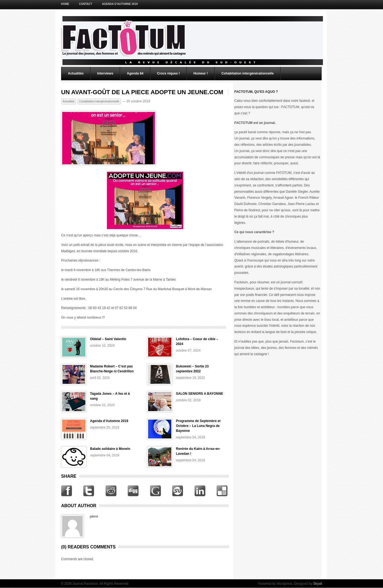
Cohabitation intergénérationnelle (248, 73)
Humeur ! (201, 73)
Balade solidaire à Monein (110, 449)
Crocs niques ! (168, 73)
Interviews (105, 73)
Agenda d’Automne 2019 (120, 4)
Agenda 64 (135, 73)
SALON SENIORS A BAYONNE (200, 394)
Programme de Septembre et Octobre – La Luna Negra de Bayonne (198, 426)
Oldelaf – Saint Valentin (108, 339)
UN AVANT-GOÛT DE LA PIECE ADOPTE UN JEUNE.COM (142, 92)
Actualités (76, 73)
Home (65, 4)
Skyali (318, 584)
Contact (86, 4)
